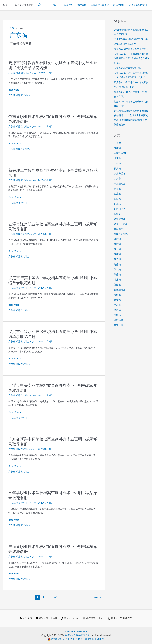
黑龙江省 (119, 325)
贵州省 (117, 295)
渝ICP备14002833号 (94, 639)
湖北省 (117, 270)
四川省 (117, 169)
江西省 (117, 244)
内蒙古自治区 (121, 153)
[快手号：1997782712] (120, 618)
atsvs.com (82, 632)
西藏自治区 (120, 290)
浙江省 (117, 259)
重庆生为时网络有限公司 (77, 635)
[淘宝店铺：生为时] (46, 618)
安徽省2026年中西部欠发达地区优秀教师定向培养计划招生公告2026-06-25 (131, 58)
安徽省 (117, 189)
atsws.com (70, 632)
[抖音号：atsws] (70, 618)
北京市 (117, 158)
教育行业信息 (121, 224)
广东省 (12, 73)
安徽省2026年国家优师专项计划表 (131, 49)
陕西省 (117, 310)
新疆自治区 (120, 229)
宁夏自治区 (120, 184)
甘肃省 (117, 280)
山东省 (117, 194)
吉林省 (117, 163)
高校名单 (119, 320)
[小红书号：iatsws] (93, 618)
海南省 (117, 264)
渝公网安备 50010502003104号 (65, 639)
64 (56, 597)
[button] (40, 5)
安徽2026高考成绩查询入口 (128, 68)
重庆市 (117, 305)
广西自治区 (120, 209)
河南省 (117, 254)
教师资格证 (119, 5)
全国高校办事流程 (100, 5)
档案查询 (82, 5)
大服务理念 (67, 5)
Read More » (15, 90)
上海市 (117, 143)
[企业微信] (26, 618)
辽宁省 (117, 300)
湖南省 (117, 274)
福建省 (117, 285)
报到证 (117, 214)
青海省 (117, 315)
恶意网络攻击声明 (138, 5)
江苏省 (117, 239)
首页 (55, 5)
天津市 (117, 179)
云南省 (117, 148)
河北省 (117, 249)
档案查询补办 (23, 73)
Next (98, 597)
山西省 (117, 199)
